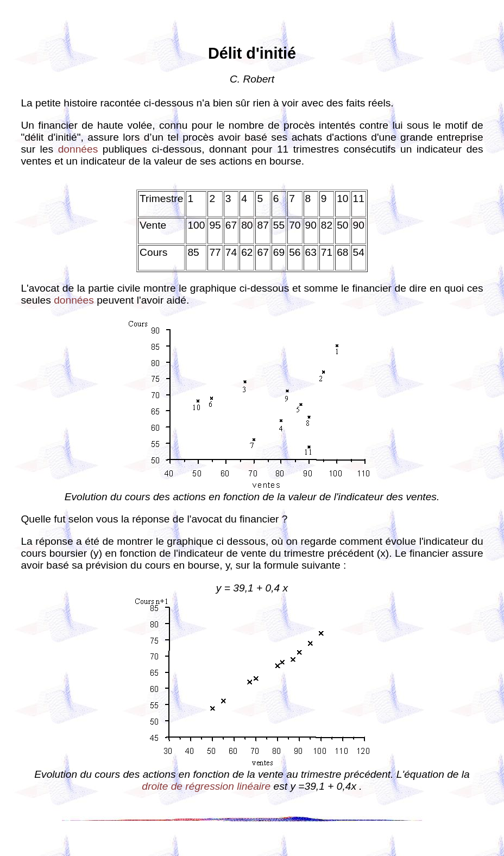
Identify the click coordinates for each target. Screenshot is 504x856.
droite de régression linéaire (206, 786)
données (78, 149)
